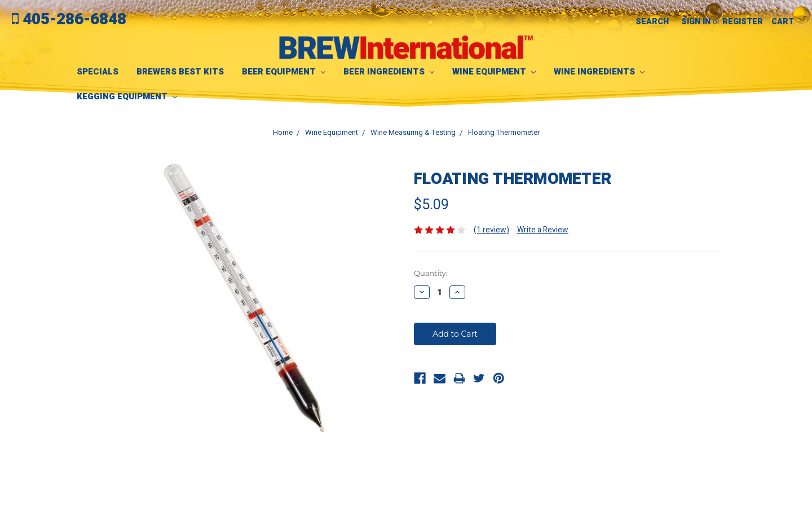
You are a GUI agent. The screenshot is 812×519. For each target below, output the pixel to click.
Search (652, 22)
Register (743, 22)
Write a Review (543, 230)
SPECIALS (98, 72)
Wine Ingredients (599, 72)
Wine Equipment (494, 72)
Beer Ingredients (389, 72)
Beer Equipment (284, 72)
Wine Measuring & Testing (413, 132)
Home (283, 132)
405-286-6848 (69, 19)
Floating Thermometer (504, 132)
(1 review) (491, 230)
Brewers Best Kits (180, 72)
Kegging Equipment (127, 96)
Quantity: (431, 273)
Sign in (696, 22)
